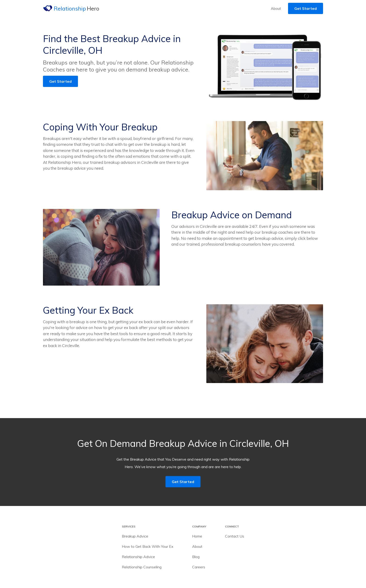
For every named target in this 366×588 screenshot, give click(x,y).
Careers (199, 567)
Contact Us (235, 536)
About (276, 8)
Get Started (306, 8)
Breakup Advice (135, 536)
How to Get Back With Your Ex (148, 546)
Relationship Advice (138, 557)
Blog (196, 557)
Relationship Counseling (142, 567)
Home (197, 536)
